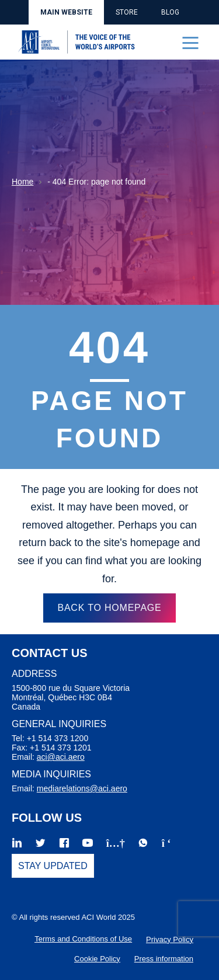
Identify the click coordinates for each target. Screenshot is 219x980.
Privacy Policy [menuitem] (170, 939)
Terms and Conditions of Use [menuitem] (83, 939)
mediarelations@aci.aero (82, 788)
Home (22, 182)
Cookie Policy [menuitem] (97, 959)
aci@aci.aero (61, 757)
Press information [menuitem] (164, 959)
